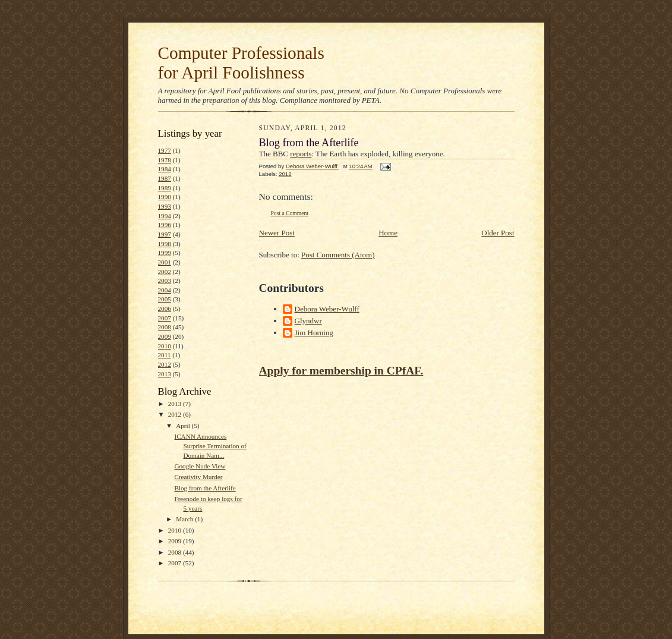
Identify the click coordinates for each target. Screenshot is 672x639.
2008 (165, 327)
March (185, 519)
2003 (165, 281)
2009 (165, 336)
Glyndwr (308, 321)
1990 (165, 197)
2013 (165, 374)
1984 (165, 169)
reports (301, 154)
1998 (165, 244)
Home (388, 233)
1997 (165, 234)
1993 (165, 206)
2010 (165, 346)
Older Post (498, 233)
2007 (165, 318)
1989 (165, 188)
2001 (165, 262)
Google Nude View (200, 466)
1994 (165, 216)
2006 (165, 309)
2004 (165, 290)
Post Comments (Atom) (338, 255)
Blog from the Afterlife (205, 488)
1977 (165, 150)
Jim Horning (314, 333)
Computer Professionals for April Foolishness (241, 63)
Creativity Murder (198, 477)
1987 (165, 178)
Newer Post (277, 233)
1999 (165, 253)
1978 (165, 160)
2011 (165, 355)
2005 (165, 299)
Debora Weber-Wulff (327, 309)
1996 (165, 225)
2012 (165, 364)
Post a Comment (290, 213)
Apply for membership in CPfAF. (341, 371)
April (184, 426)
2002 (165, 272)
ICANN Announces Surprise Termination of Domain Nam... (210, 446)
